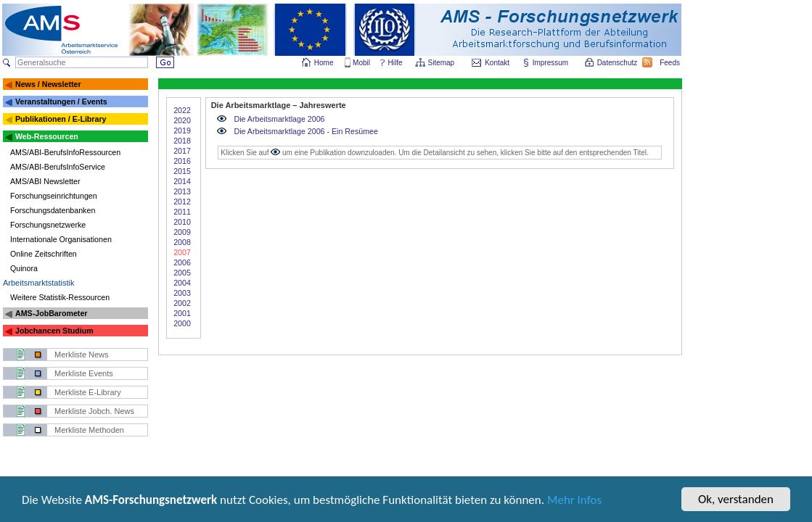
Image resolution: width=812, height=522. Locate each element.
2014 (182, 181)
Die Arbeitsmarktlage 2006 (280, 119)
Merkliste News (82, 355)
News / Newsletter (48, 84)
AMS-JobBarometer (51, 313)
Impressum (551, 63)
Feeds (670, 63)
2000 (182, 323)
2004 (182, 283)
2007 (182, 252)
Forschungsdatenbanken (53, 210)
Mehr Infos (574, 501)
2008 (182, 242)
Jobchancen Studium (54, 331)
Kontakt (497, 63)
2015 (182, 171)
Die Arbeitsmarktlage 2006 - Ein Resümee (306, 131)
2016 (182, 161)
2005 (182, 273)
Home (324, 63)
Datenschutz (618, 63)
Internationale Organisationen (61, 239)
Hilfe (395, 63)
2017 (182, 151)
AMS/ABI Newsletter (45, 181)
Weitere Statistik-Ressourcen (60, 297)
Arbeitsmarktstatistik (38, 283)
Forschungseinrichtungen (54, 196)
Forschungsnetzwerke (48, 225)
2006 (182, 262)
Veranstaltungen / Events (61, 101)
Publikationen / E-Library (61, 119)
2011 (182, 212)
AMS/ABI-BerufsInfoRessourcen (65, 152)
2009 (182, 232)
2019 (182, 130)
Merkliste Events (84, 373)
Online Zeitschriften (44, 254)
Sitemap (442, 63)
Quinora (24, 268)
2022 (182, 110)
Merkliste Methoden (89, 430)
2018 (182, 141)
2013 (182, 191)
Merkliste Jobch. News (94, 411)
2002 (182, 303)
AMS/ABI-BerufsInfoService (58, 167)
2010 (182, 222)
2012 (182, 202)
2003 (182, 293)
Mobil (361, 63)
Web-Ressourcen (47, 136)
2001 (182, 313)
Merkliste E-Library (88, 392)
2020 (182, 120)
